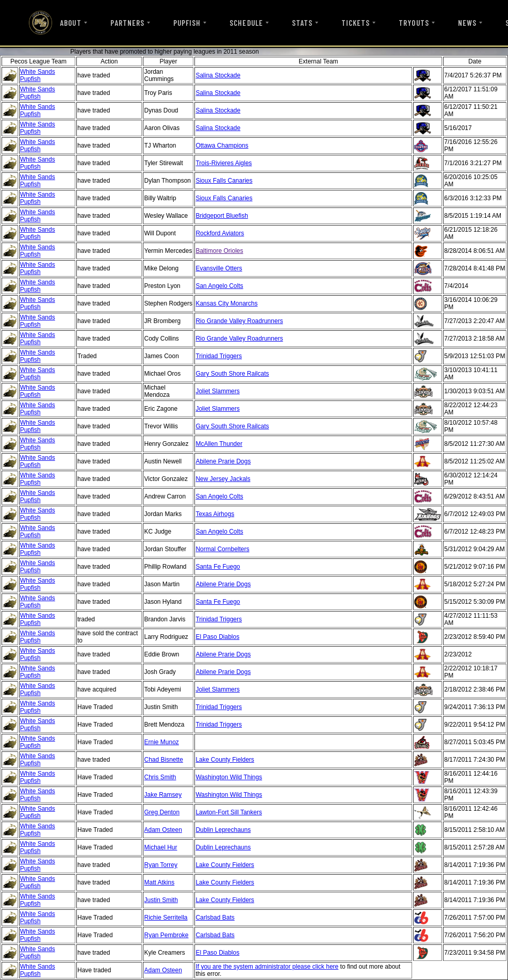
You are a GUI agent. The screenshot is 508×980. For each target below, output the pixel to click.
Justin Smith (161, 900)
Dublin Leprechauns (223, 830)
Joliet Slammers (217, 391)
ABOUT (70, 23)
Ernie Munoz (161, 742)
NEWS (467, 23)
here (332, 967)
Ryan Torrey (160, 865)
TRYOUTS (414, 23)
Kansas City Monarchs (226, 303)
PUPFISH (187, 23)
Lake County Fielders (225, 760)
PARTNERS (127, 23)
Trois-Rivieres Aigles (224, 163)
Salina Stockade (218, 75)
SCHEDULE (246, 23)
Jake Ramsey (163, 795)
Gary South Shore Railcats (232, 374)
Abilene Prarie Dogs (223, 461)
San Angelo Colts (219, 286)
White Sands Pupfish (38, 75)
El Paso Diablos (217, 637)
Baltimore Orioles (219, 251)
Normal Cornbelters (222, 549)
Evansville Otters (219, 268)
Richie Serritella (166, 918)
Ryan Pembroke (166, 935)
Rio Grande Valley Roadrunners (239, 321)
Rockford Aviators (220, 233)
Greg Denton (162, 812)
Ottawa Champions (222, 146)
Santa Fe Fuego (218, 567)
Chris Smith (160, 777)
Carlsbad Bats (215, 918)
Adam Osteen (163, 830)
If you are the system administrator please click (261, 967)
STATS (302, 23)
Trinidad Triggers (219, 356)
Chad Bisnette (163, 760)
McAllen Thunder (219, 444)
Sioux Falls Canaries (224, 181)
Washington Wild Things (229, 777)
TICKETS (356, 23)
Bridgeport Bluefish (222, 216)
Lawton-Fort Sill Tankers (229, 812)
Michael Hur (160, 847)
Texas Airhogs (215, 514)
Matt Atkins (159, 882)
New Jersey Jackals (223, 479)
